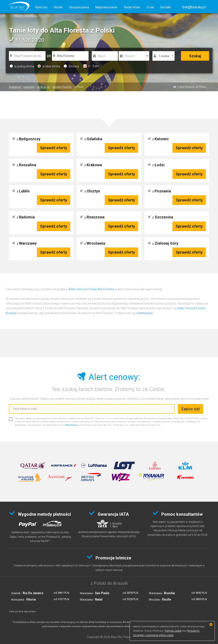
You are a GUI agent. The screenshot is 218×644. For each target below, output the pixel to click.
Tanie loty (41, 7)
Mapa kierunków (106, 7)
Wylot (101, 56)
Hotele (58, 7)
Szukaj (195, 56)
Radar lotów (132, 7)
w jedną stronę (22, 66)
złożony (72, 66)
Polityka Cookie (173, 631)
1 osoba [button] (164, 56)
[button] (194, 7)
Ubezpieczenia (79, 7)
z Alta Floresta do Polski (191, 87)
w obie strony (49, 66)
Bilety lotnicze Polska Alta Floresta (91, 289)
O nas (150, 7)
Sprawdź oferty (54, 148)
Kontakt (166, 7)
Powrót (130, 56)
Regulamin (193, 631)
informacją (71, 425)
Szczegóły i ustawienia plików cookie (153, 635)
